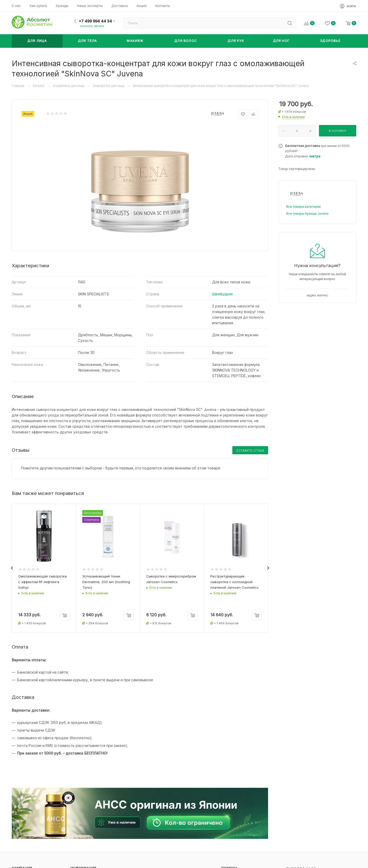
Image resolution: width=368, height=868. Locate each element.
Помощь (230, 864)
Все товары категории (303, 207)
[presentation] (12, 566)
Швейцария (222, 294)
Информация (83, 864)
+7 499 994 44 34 (95, 21)
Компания (22, 864)
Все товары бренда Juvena (307, 213)
